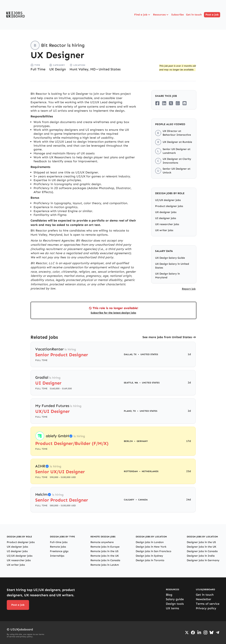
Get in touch (194, 15)
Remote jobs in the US (104, 551)
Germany (142, 441)
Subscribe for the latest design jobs (113, 313)
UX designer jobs (166, 212)
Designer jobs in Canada (202, 551)
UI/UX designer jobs (168, 200)
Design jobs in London (150, 542)
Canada (143, 500)
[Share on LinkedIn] (164, 103)
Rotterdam (131, 471)
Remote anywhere (102, 542)
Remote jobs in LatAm (105, 565)
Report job (189, 289)
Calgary (129, 500)
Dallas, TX (130, 354)
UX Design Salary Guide (170, 258)
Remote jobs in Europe (105, 547)
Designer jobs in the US (201, 542)
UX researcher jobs (167, 224)
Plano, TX (130, 411)
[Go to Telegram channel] (218, 632)
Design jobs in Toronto (150, 560)
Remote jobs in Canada (105, 560)
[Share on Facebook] (157, 103)
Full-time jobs (59, 542)
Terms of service (208, 604)
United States (110, 69)
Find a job (142, 15)
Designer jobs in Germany (203, 560)
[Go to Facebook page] (193, 633)
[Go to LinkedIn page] (199, 632)
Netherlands (150, 471)
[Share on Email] (185, 103)
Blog (169, 595)
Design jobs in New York (151, 547)
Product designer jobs (169, 206)
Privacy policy (206, 608)
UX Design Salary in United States (172, 266)
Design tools (175, 604)
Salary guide (175, 599)
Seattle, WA (131, 383)
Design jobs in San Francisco (154, 551)
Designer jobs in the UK (201, 547)
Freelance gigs (59, 551)
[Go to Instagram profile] (205, 632)
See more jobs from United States (167, 337)
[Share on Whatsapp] (178, 103)
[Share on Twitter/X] (171, 103)
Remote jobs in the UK (105, 556)
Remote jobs (58, 547)
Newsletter (203, 599)
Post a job (212, 15)
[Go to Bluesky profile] (211, 632)
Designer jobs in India (201, 556)
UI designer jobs (166, 218)
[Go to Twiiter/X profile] (187, 632)
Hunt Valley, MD (83, 69)
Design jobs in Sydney (149, 556)
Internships (57, 556)
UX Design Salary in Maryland (167, 276)
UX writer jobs (164, 230)
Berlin (128, 441)
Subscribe (178, 15)
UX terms (172, 608)
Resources (161, 15)
